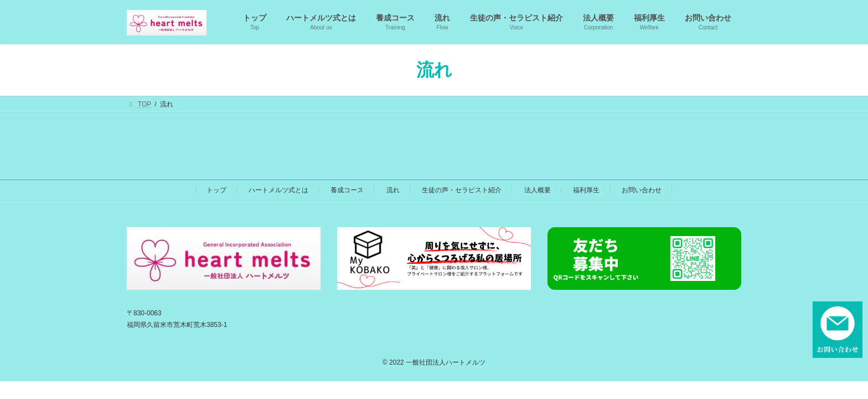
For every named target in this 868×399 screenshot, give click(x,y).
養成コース (347, 190)
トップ (216, 190)
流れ (393, 190)
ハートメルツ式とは (278, 190)
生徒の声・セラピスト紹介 (462, 190)
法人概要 (538, 190)
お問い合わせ (642, 190)
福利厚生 (586, 190)
